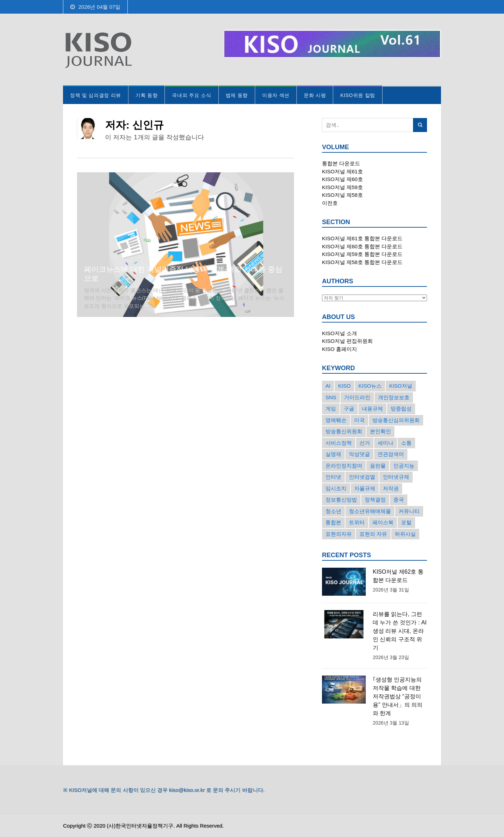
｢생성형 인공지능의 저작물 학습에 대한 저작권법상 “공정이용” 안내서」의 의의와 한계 (398, 696)
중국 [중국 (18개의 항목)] (399, 500)
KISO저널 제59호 (342, 187)
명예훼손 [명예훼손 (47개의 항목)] (336, 420)
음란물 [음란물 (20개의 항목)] (378, 466)
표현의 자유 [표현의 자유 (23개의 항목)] (373, 534)
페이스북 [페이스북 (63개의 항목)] (383, 522)
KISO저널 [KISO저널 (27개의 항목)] (401, 386)
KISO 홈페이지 (339, 349)
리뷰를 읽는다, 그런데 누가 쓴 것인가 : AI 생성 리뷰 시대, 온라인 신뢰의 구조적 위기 (400, 631)
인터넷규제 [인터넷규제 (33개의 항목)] (396, 477)
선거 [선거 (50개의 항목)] (365, 443)
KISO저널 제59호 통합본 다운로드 (362, 254)
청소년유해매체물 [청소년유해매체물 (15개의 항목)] (370, 511)
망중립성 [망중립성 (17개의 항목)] (401, 409)
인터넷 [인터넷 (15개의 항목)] (333, 477)
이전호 (330, 203)
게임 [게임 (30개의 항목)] (331, 409)
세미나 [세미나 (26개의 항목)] (386, 443)
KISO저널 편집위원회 (347, 341)
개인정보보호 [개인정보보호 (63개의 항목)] (394, 397)
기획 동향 (146, 95)
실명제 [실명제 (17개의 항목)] (333, 454)
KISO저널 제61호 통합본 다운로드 (362, 238)
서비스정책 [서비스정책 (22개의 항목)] (339, 443)
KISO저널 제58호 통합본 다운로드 (362, 262)
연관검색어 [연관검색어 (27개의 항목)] (391, 454)
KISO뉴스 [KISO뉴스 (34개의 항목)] (370, 386)
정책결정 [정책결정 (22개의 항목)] (375, 500)
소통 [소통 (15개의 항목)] (406, 443)
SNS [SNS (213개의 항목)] (331, 397)
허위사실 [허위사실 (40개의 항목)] (405, 534)
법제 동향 (237, 95)
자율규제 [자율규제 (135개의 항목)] (365, 488)
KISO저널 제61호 (342, 171)
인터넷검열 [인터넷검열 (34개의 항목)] (362, 477)
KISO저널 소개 (339, 333)
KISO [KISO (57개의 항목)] (344, 386)
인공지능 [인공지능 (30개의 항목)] (404, 466)
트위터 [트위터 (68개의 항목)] (357, 522)
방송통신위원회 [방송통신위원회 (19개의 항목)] (344, 431)
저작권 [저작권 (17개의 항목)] (391, 488)
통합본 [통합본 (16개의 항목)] (333, 522)
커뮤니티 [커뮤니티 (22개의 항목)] (409, 511)
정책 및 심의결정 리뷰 (96, 95)
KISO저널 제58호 (342, 195)
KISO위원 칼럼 (358, 95)
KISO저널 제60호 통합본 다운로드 (362, 246)
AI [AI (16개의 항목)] (328, 386)
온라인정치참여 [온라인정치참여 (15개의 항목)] (344, 466)
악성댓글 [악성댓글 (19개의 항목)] (359, 454)
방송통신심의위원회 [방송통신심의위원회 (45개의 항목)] (396, 420)
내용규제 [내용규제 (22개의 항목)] (372, 409)
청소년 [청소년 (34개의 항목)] (333, 511)
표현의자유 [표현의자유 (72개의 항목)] (339, 534)
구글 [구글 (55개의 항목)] (349, 409)
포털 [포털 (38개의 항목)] (406, 522)
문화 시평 (315, 95)
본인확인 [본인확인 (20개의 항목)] (380, 431)
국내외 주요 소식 (191, 95)
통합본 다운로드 (341, 163)
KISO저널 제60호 (342, 179)
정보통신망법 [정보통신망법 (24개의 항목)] (341, 500)
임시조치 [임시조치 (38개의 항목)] (336, 488)
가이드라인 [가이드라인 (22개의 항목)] (357, 397)
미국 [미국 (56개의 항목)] (359, 420)
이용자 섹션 (276, 95)
